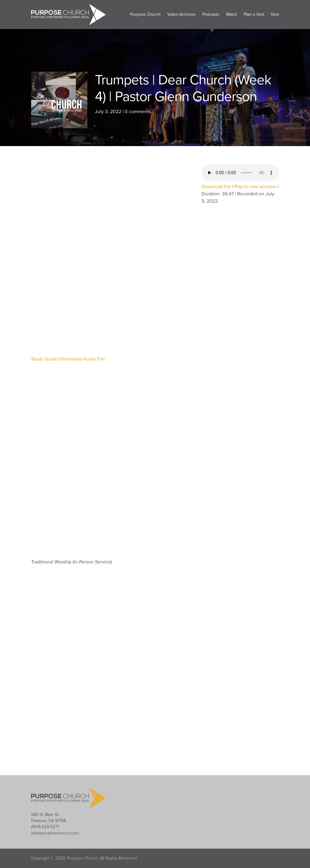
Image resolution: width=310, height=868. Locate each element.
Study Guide (44, 359)
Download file (216, 187)
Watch (232, 14)
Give (275, 14)
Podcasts (211, 14)
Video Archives (181, 14)
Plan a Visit (254, 14)
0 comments (138, 112)
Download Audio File (83, 359)
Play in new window (255, 187)
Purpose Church (145, 14)
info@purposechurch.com (55, 833)
